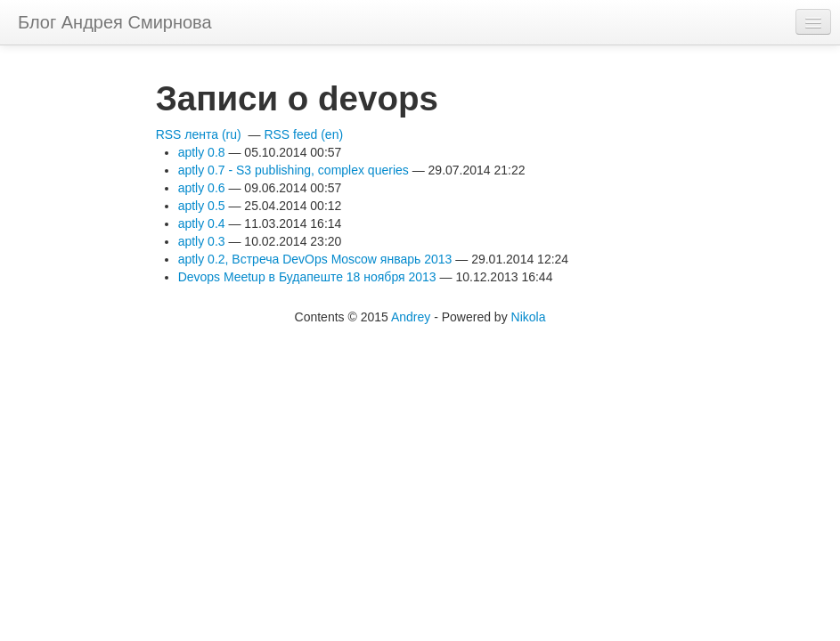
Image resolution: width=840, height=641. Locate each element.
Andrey (411, 317)
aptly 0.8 (202, 152)
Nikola (529, 317)
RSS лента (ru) (199, 134)
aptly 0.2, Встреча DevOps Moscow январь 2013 (315, 259)
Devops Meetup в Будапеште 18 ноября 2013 (307, 277)
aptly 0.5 (202, 206)
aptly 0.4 (202, 223)
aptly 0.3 (202, 241)
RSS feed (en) (303, 134)
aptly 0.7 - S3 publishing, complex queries (294, 170)
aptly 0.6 (202, 188)
